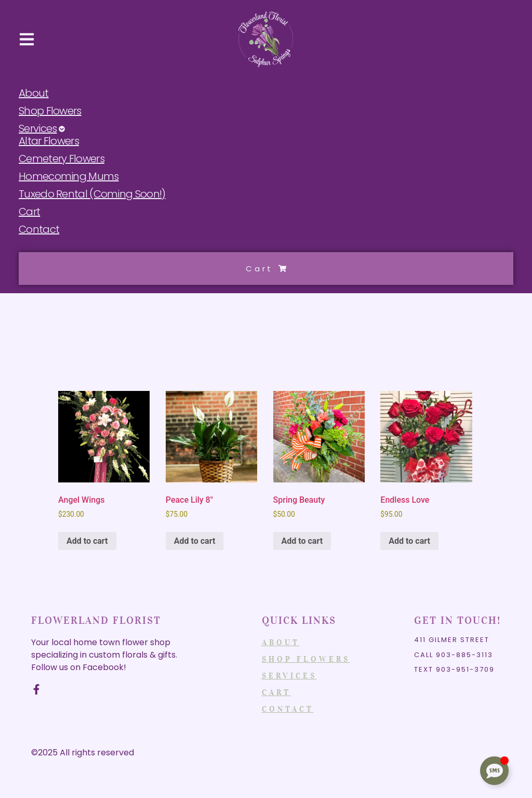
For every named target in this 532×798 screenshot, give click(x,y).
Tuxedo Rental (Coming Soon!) (92, 194)
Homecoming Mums (69, 177)
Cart (29, 212)
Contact (39, 230)
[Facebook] (36, 689)
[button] (27, 40)
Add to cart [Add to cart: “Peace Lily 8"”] (195, 541)
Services (42, 129)
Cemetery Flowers (62, 159)
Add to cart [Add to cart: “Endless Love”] (409, 541)
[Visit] (509, 40)
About (34, 94)
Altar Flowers (49, 141)
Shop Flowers (50, 111)
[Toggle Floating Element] (494, 771)
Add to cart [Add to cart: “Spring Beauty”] (302, 541)
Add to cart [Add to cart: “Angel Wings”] (87, 541)
